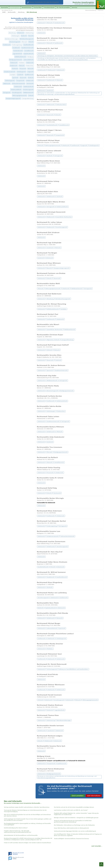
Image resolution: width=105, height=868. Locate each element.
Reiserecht (30, 69)
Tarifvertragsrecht (10, 81)
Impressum (101, 10)
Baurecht (31, 36)
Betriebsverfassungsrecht (27, 39)
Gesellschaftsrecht (28, 45)
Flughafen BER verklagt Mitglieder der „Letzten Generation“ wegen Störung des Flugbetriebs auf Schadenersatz (76, 814)
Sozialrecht (20, 75)
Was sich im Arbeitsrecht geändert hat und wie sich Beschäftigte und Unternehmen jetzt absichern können (27, 815)
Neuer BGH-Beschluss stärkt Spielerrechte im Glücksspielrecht (71, 828)
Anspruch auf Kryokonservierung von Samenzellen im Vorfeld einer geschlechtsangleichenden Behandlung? (73, 821)
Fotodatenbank (49, 7)
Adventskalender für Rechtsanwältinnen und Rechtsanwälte (21, 835)
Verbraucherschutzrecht (18, 84)
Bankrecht (24, 36)
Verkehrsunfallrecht (16, 90)
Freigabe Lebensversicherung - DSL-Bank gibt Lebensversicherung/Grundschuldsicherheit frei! (18, 832)
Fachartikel (38, 7)
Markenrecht (14, 63)
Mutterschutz (30, 66)
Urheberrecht (30, 81)
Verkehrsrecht (18, 87)
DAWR (4, 12)
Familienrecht (7, 45)
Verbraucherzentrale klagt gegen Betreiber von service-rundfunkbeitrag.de (75, 831)
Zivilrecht (31, 95)
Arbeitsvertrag (30, 33)
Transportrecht (20, 81)
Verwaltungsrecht (17, 93)
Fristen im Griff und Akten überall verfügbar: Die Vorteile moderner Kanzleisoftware (27, 843)
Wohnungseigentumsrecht (20, 95)
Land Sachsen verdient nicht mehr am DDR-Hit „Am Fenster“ (71, 810)
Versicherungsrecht (28, 90)
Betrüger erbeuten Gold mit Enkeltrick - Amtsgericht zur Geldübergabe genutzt (76, 818)
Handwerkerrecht (18, 51)
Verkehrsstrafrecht (28, 87)
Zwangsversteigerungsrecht (13, 98)
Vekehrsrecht (7, 84)
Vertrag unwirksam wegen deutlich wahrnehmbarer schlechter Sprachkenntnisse (27, 807)
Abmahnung (21, 12)
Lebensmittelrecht (29, 60)
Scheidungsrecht (21, 72)
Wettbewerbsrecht (28, 93)
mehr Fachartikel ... (97, 846)
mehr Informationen (94, 796)
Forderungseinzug (17, 45)
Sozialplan (13, 75)
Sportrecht (15, 78)
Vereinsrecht (30, 84)
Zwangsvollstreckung (28, 98)
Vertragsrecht (7, 93)
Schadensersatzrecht (10, 72)
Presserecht (23, 69)
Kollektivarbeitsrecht (20, 57)
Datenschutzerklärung (91, 10)
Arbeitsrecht (21, 33)
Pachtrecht (15, 69)
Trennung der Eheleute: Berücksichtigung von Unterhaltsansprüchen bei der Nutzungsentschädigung (25, 811)
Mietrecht (22, 66)
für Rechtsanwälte (63, 7)
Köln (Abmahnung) (32, 12)
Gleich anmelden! (78, 796)
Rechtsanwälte (12, 12)
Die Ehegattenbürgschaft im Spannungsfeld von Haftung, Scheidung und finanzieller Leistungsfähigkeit (27, 824)
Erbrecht (31, 42)
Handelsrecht (16, 48)
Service (75, 7)
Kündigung (31, 57)
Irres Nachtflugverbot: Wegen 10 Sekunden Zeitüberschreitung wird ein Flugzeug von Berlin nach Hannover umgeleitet (78, 835)
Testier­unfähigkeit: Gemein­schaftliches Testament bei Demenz (71, 839)
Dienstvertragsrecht (15, 42)
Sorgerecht (30, 72)
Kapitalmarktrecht (29, 54)
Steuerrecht (23, 78)
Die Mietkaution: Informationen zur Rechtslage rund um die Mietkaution (74, 825)
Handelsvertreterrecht (27, 48)
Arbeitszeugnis (16, 36)
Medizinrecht (14, 66)
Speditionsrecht (29, 75)
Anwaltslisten (27, 7)
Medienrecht (30, 63)
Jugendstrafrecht (17, 54)
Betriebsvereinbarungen (12, 39)
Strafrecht (31, 78)
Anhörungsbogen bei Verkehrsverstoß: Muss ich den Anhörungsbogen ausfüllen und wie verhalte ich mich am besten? (28, 820)
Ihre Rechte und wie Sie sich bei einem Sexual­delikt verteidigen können (74, 807)
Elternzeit (24, 42)
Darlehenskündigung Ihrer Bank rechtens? (16, 828)
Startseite (5, 7)
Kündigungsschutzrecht (16, 60)
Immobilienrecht (29, 51)
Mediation (22, 63)
